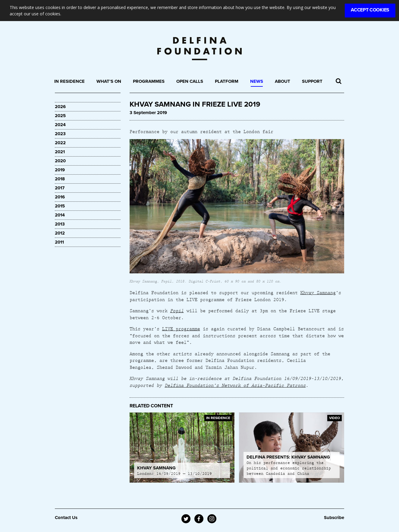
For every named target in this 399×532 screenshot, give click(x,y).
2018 (60, 179)
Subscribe (334, 518)
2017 (60, 188)
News (257, 81)
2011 (59, 242)
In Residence (69, 81)
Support (312, 81)
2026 (60, 107)
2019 (60, 170)
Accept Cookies (370, 10)
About (283, 81)
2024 (60, 125)
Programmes (149, 81)
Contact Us (66, 518)
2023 (60, 134)
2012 (60, 233)
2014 (60, 215)
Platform (227, 81)
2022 (60, 143)
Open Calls (190, 81)
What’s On (109, 81)
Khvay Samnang (318, 292)
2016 (60, 197)
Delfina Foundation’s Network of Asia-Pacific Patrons (235, 385)
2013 (60, 224)
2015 (60, 206)
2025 (60, 116)
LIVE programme (181, 328)
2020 (60, 161)
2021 (60, 152)
